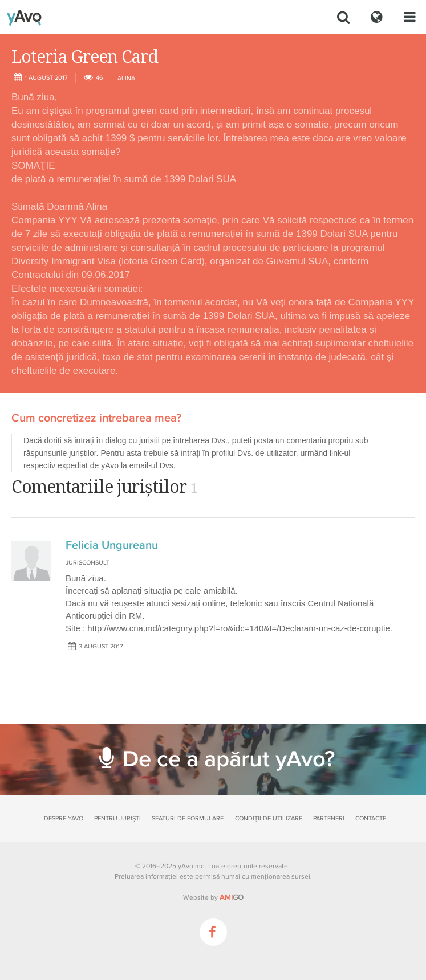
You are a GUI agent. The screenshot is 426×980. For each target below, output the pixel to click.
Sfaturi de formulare (188, 818)
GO (232, 897)
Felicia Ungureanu (112, 545)
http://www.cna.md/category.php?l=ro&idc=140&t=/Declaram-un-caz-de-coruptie (238, 628)
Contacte (371, 818)
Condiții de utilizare (269, 818)
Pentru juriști (117, 818)
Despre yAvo (64, 818)
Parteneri (329, 818)
